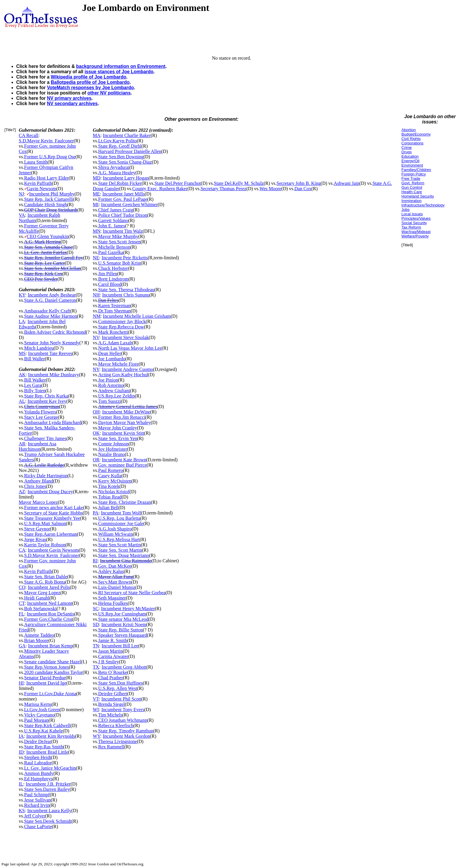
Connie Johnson (114, 444)
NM (97, 316)
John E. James (112, 226)
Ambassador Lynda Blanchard (53, 422)
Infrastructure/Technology (423, 205)
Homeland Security (418, 196)
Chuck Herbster (113, 268)
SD (96, 624)
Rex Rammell (111, 747)
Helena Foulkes (113, 603)
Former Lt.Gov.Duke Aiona (50, 694)
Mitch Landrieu (39, 348)
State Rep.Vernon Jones (47, 667)
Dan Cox (303, 189)
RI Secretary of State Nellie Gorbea (132, 593)
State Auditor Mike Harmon (51, 316)
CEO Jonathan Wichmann (123, 720)
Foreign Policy (414, 174)
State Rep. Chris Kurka (46, 396)
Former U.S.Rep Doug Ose (50, 157)
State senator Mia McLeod (123, 619)
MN (97, 231)
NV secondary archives (72, 104)
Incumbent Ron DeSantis (51, 614)
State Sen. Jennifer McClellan (52, 268)
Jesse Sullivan (38, 800)
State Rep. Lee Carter (45, 263)
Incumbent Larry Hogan (126, 178)
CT (22, 603)
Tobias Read (110, 497)
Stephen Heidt (38, 757)
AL (22, 401)
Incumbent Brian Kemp (50, 646)
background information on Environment (121, 66)
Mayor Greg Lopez (42, 593)
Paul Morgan (36, 720)
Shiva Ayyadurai (114, 167)
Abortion (409, 130)
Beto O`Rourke (113, 672)
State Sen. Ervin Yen (118, 438)
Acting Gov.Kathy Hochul (123, 375)
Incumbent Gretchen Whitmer (129, 205)
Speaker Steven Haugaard (123, 635)
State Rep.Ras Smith (44, 747)
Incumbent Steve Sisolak (125, 337)
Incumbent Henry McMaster (128, 609)
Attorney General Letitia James (128, 407)
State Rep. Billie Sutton (121, 630)
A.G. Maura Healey (117, 173)
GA (22, 646)
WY (96, 736)
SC (96, 609)
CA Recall (29, 135)
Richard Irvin (37, 805)
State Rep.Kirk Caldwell (47, 725)
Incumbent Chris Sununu (126, 295)
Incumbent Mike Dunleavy (53, 375)
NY (96, 369)
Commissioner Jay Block (122, 321)
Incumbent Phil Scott (121, 699)
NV (96, 337)
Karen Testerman (114, 306)
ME (96, 194)
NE (96, 258)
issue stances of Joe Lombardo (119, 72)
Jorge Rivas (35, 539)
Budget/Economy (416, 134)
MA (97, 135)
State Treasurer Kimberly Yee (52, 518)
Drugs (407, 152)
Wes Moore (270, 189)
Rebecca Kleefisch (116, 725)
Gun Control (412, 187)
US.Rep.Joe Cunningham (122, 614)
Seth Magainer (112, 598)
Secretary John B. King (299, 183)
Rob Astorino (111, 385)
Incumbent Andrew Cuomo (127, 369)
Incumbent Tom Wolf (121, 513)
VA (22, 215)
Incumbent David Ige (46, 683)
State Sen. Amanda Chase (48, 247)
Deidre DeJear (38, 741)
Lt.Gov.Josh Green (42, 710)
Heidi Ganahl (37, 598)
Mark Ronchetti (113, 332)
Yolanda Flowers (40, 412)
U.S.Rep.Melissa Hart (119, 539)
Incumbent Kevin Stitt (123, 433)
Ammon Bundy (39, 773)
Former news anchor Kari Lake (54, 508)
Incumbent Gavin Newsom (53, 550)
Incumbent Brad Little (47, 752)
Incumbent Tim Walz (123, 231)
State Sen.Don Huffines (121, 683)
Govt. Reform (413, 183)
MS (22, 353)
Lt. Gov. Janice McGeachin (50, 768)
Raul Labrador (38, 763)
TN (96, 646)
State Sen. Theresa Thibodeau (126, 290)
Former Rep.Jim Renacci (122, 417)
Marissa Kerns (38, 704)
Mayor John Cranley (118, 428)
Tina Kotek (109, 486)
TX (96, 667)
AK (22, 375)
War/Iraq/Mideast (416, 232)
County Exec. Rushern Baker (160, 189)
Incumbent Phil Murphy (52, 194)
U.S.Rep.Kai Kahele (44, 731)
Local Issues (412, 214)
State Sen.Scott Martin (120, 545)
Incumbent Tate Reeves (50, 353)
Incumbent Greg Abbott (124, 667)
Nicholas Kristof (114, 492)
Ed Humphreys (38, 779)
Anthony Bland (39, 481)
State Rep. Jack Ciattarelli (49, 199)
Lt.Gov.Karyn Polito (118, 141)
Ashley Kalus (111, 571)
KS (22, 811)
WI (96, 710)
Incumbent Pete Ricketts (125, 258)
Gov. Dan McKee (115, 566)
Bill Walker (35, 380)
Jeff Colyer (35, 816)
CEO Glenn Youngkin (48, 236)
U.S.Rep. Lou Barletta (119, 518)
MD (97, 178)
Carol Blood (110, 284)
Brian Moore (36, 640)
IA (21, 736)
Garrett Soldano (113, 220)
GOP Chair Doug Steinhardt (51, 210)
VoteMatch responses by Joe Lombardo (90, 88)
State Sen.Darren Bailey (47, 789)
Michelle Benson (114, 247)
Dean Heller (110, 353)
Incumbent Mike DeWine (126, 412)
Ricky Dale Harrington (46, 476)
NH (96, 295)
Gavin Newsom (42, 189)
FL (22, 614)
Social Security (414, 223)
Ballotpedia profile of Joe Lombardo (90, 82)
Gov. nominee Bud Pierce (123, 465)
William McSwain (116, 534)
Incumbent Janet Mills (124, 194)
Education (410, 156)
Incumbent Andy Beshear (52, 295)
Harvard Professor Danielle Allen (130, 151)
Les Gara (33, 385)
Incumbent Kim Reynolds (51, 736)
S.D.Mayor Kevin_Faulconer (46, 141)
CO (22, 587)
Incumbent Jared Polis (49, 587)
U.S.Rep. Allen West (118, 688)
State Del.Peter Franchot (178, 183)
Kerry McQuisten (115, 481)
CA (22, 550)
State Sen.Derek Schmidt (48, 821)
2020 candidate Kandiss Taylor (53, 672)
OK (96, 433)
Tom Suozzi (110, 401)
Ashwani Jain (347, 183)
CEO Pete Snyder (41, 279)
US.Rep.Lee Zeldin (117, 396)
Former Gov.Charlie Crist (48, 619)
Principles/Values (416, 218)
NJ (22, 194)
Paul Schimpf (37, 795)
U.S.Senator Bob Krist (120, 263)
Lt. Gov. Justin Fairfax (45, 252)
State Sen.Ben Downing (121, 157)
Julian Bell (109, 508)
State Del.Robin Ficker (120, 183)
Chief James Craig (116, 210)
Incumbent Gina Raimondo (126, 561)
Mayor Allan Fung (116, 577)
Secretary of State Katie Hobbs (53, 513)
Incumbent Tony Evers (123, 710)
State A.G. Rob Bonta (45, 582)
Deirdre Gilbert (113, 694)
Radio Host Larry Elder (47, 178)
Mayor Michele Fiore (119, 364)
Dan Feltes (109, 300)
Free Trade (411, 179)
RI (95, 561)
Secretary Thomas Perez (223, 189)
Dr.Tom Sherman (115, 311)
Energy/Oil (411, 161)
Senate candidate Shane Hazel (53, 662)
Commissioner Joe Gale (121, 523)
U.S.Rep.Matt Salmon (45, 523)
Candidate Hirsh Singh (46, 205)
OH (96, 412)
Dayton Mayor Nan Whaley (125, 422)
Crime (407, 148)
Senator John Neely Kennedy (52, 343)
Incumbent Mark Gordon (126, 736)
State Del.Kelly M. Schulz (239, 183)
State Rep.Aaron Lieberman (51, 534)
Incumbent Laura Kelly (49, 811)
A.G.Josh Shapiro (115, 529)
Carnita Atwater (113, 656)
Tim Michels (110, 715)
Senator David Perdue (45, 678)
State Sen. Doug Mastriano (124, 555)
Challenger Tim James (45, 438)
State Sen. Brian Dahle (46, 577)
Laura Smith (36, 162)
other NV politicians (109, 93)
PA (96, 513)
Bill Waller (35, 359)
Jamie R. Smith (113, 640)
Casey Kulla (110, 476)
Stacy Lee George (41, 417)
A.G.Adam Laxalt (115, 343)
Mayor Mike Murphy (118, 236)
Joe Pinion (108, 380)
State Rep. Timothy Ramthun (126, 731)
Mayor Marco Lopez (38, 502)
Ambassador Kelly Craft (47, 311)
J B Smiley (109, 662)
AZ (22, 492)
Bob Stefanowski (40, 609)
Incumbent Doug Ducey (50, 492)
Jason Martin (111, 651)
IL (21, 784)
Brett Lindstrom (114, 279)
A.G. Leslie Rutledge (44, 465)
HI (21, 683)
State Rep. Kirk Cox (43, 274)
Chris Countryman (42, 407)
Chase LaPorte (38, 827)
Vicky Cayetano (39, 715)
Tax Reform (411, 227)
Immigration (412, 201)
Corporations (413, 143)
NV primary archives (69, 98)
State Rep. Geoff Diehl (120, 146)
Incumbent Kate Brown (124, 460)
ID (21, 752)
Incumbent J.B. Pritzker (48, 784)
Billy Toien (35, 391)
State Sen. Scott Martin (120, 550)
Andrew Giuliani (114, 391)
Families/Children (416, 170)
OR (96, 460)
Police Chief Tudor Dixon (123, 215)
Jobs (406, 210)
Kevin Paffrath (38, 183)
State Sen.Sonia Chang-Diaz (125, 162)
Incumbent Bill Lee (120, 646)
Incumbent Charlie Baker (127, 135)
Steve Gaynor (37, 529)
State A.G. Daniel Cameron (50, 300)
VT (96, 699)
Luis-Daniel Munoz (117, 587)
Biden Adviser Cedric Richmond (55, 332)
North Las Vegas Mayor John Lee (130, 348)
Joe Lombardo (112, 359)
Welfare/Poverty (415, 236)
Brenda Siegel (112, 704)
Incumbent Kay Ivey (47, 401)
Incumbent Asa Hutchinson (38, 446)
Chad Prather (111, 678)
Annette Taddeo (39, 635)
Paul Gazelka (111, 252)
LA (22, 321)
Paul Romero (111, 470)
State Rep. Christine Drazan (125, 502)
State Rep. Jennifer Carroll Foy (54, 258)
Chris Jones (35, 486)
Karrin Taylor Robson (45, 545)
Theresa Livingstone (118, 741)
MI (96, 205)
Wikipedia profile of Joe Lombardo (88, 77)
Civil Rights (411, 139)
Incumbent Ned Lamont (50, 603)
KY (22, 295)
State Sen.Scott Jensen (120, 242)
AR (22, 444)
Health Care (412, 192)
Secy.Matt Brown (115, 582)
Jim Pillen (108, 274)
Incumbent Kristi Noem (124, 624)
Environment (412, 165)
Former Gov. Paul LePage (123, 199)
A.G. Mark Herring (43, 242)
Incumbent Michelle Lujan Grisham (137, 316)
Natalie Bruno (112, 454)
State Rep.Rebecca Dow (121, 327)
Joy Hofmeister (113, 449)
